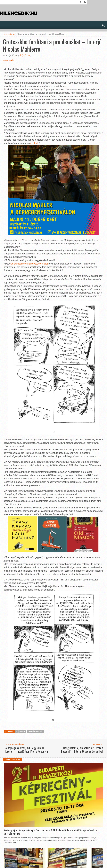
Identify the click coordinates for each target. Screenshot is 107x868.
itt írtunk (35, 143)
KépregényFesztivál (35, 731)
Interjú (22, 731)
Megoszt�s (9, 61)
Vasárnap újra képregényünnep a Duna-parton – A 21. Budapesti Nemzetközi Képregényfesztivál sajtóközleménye (50, 832)
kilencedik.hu (9, 34)
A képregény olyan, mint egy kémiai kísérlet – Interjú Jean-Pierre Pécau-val (27, 750)
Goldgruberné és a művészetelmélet (29, 264)
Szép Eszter (25, 55)
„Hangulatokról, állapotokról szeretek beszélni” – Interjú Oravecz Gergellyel (82, 750)
